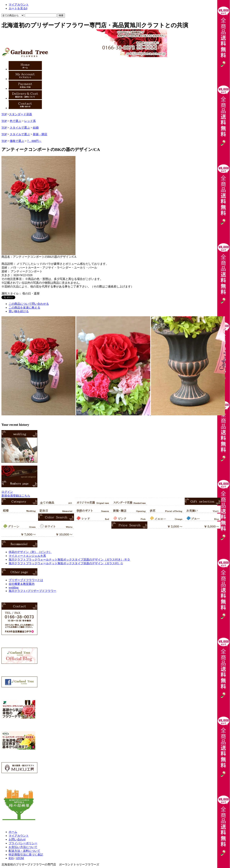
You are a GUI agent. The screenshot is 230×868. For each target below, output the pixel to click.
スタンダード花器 (20, 114)
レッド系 (30, 121)
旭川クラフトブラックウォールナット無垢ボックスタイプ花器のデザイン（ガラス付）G (66, 563)
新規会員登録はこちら (16, 496)
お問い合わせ (17, 839)
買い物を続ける (19, 311)
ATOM (20, 858)
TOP (4, 114)
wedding (14, 587)
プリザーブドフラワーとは (26, 580)
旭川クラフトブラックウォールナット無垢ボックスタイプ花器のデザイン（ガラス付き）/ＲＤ (69, 560)
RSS (11, 858)
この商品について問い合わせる (29, 304)
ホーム (13, 832)
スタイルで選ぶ (20, 128)
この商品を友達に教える (24, 308)
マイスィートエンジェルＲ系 (27, 556)
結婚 (36, 128)
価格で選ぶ (17, 141)
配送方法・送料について (24, 851)
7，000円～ (34, 141)
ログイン (7, 492)
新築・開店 (40, 134)
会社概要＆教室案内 (22, 584)
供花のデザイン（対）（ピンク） (30, 552)
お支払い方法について (23, 847)
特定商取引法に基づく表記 (26, 855)
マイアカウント (19, 836)
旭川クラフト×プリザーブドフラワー (32, 591)
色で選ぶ (15, 121)
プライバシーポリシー (23, 843)
